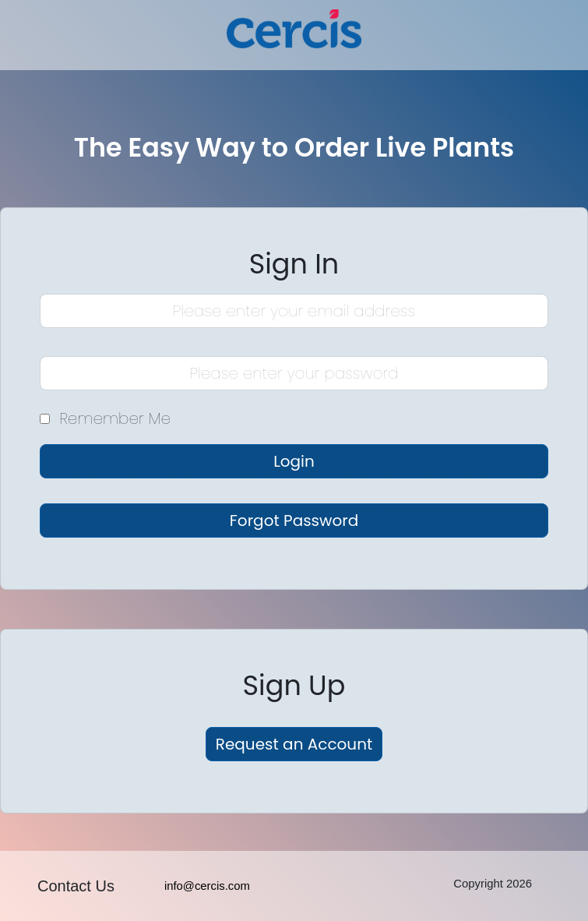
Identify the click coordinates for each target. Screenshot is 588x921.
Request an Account (294, 744)
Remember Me (115, 419)
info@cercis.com (207, 886)
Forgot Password (294, 520)
